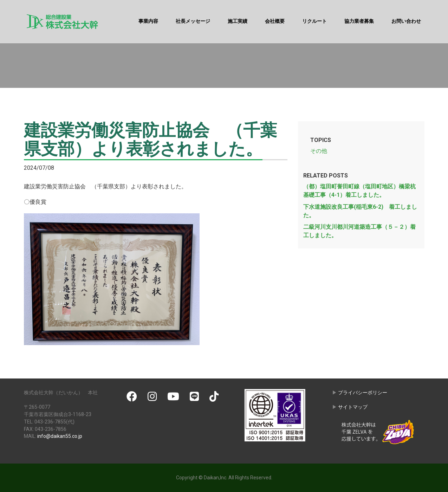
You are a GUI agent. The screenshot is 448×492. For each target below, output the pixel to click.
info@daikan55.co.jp (60, 436)
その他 (319, 151)
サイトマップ (353, 407)
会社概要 (275, 21)
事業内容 (148, 21)
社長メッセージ (193, 21)
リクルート (314, 21)
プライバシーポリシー (363, 393)
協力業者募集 (359, 21)
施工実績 (238, 21)
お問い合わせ (406, 21)
